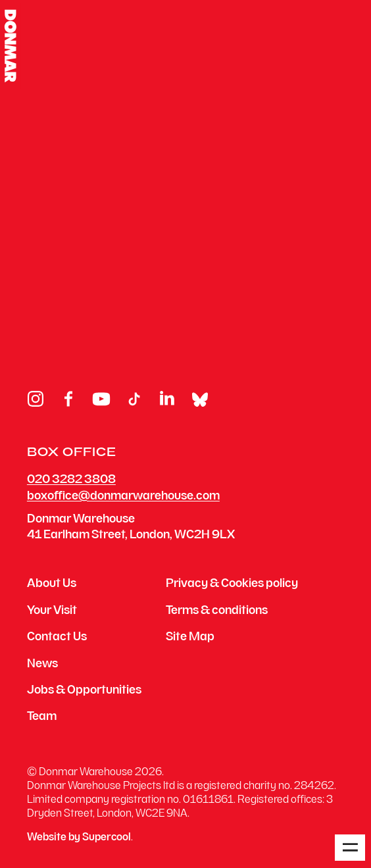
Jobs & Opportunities (84, 691)
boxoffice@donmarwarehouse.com (123, 497)
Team (42, 717)
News (42, 665)
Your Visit (52, 611)
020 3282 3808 (71, 480)
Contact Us (57, 638)
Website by (79, 838)
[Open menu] (350, 848)
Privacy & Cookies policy (232, 584)
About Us (52, 584)
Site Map (190, 638)
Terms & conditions (217, 611)
